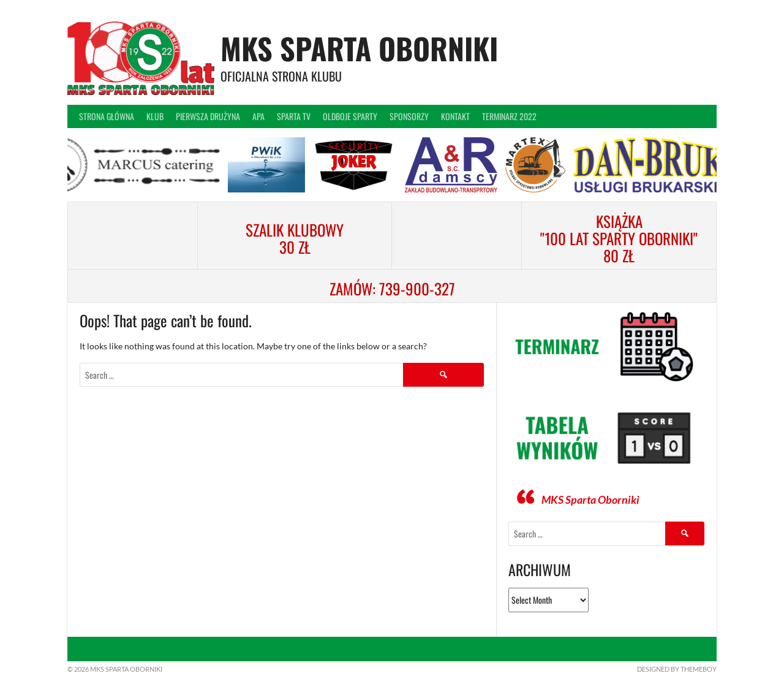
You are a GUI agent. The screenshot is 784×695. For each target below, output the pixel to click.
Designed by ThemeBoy (677, 669)
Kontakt (455, 116)
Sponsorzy (409, 116)
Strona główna (107, 116)
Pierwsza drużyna (208, 116)
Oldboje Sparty (350, 116)
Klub (155, 116)
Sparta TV (294, 116)
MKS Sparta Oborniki (359, 48)
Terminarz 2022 (509, 116)
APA (258, 116)
